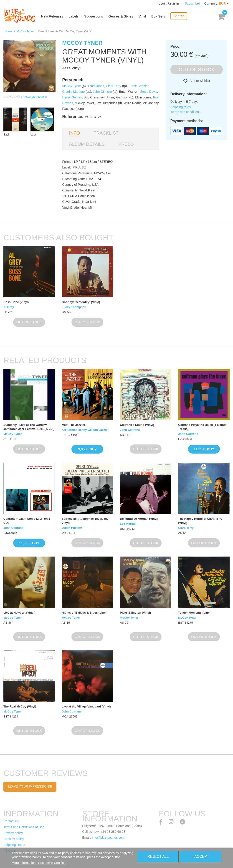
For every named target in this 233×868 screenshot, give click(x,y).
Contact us (11, 821)
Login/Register (170, 3)
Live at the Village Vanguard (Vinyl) (86, 706)
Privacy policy (13, 833)
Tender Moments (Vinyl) (195, 613)
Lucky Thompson (74, 307)
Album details (87, 144)
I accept (201, 857)
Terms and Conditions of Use (24, 827)
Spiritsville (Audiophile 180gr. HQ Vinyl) (85, 521)
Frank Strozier (138, 86)
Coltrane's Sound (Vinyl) (137, 425)
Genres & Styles (121, 16)
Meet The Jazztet (73, 425)
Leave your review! (35, 97)
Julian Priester (72, 528)
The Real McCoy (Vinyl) (20, 706)
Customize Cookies (52, 863)
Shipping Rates (14, 845)
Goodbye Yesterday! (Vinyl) (81, 302)
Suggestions (94, 16)
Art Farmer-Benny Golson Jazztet (85, 430)
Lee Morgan (128, 524)
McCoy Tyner (25, 31)
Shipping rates (181, 107)
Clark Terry (113, 86)
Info (74, 133)
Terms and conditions (185, 112)
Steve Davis (149, 92)
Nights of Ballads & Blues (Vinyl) (85, 613)
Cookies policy (14, 839)
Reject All (158, 857)
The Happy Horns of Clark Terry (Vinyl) (200, 521)
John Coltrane (130, 430)
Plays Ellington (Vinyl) (135, 613)
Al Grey (9, 307)
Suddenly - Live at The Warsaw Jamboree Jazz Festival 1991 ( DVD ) (29, 427)
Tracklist (106, 133)
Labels (74, 16)
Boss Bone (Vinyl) (16, 302)
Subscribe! (192, 3)
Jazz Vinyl (71, 68)
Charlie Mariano (73, 92)
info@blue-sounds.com (108, 838)
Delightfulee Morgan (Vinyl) (139, 519)
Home (9, 31)
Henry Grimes (72, 97)
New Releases (52, 16)
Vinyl (142, 16)
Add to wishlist (199, 81)
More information (24, 863)
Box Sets (158, 16)
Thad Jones (96, 86)
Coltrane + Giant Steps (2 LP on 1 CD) (27, 521)
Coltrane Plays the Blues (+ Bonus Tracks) (202, 427)
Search (179, 16)
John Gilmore (102, 92)
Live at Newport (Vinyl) (19, 613)
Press (126, 144)
